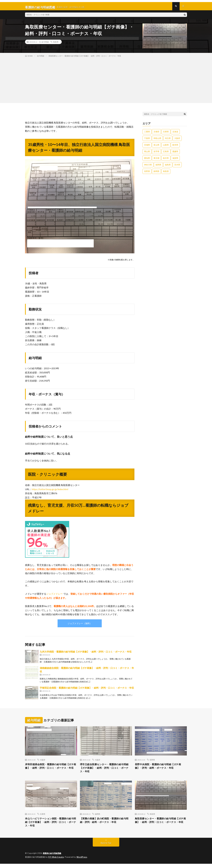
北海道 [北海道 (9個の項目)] (175, 134)
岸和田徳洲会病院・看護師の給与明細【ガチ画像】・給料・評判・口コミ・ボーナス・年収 (51, 770)
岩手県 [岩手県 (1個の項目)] (156, 153)
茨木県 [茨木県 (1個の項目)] (177, 167)
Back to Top (106, 847)
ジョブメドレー (54, 596)
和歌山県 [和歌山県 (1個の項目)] (157, 140)
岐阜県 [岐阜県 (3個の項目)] (175, 147)
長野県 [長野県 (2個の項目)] (147, 173)
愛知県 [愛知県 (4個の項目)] (147, 160)
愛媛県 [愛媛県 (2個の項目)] (175, 153)
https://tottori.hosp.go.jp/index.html (50, 491)
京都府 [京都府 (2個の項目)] (156, 134)
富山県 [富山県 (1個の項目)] (156, 147)
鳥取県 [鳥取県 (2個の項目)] (166, 173)
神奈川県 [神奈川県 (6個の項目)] (148, 167)
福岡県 (97, 817)
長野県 (152, 762)
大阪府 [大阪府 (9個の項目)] (177, 140)
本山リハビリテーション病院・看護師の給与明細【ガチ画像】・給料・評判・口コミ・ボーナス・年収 (51, 826)
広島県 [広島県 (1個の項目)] (166, 153)
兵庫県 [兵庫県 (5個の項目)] (166, 134)
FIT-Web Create (56, 861)
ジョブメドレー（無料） (80, 625)
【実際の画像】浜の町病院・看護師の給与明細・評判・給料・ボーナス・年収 (106, 824)
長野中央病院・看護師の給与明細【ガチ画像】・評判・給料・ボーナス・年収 (161, 768)
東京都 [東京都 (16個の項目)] (156, 160)
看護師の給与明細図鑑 (53, 858)
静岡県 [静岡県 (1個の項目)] (156, 173)
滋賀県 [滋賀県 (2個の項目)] (175, 160)
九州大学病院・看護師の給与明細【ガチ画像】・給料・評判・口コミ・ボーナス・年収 (86, 654)
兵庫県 (43, 817)
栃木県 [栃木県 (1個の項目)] (166, 160)
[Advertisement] (106, 82)
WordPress (83, 861)
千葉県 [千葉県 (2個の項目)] (147, 140)
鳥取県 (56, 44)
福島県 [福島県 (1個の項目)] (168, 167)
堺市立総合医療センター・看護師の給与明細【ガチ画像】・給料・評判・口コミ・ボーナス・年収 (106, 770)
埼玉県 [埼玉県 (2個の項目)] (168, 140)
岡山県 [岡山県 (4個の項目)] (147, 153)
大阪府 (43, 762)
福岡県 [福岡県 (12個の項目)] (158, 167)
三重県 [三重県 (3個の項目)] (147, 134)
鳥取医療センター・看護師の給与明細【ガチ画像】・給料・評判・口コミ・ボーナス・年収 (161, 826)
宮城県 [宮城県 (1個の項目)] (147, 147)
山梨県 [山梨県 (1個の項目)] (166, 147)
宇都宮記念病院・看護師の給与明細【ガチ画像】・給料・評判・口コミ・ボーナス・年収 (87, 690)
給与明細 (45, 44)
